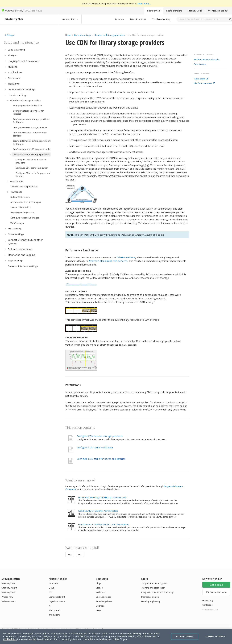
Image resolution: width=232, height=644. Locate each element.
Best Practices (138, 19)
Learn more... (144, 4)
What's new (7, 597)
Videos (99, 588)
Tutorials (119, 19)
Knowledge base (218, 11)
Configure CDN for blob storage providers (100, 436)
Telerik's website (126, 257)
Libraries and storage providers (109, 35)
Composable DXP (57, 597)
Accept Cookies (185, 636)
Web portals (55, 610)
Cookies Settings (215, 636)
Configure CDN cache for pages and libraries (101, 459)
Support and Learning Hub (154, 583)
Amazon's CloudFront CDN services (108, 261)
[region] (116, 636)
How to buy (208, 600)
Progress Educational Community (157, 592)
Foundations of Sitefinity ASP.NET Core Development (104, 524)
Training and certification (153, 588)
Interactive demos (150, 597)
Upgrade (100, 606)
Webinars (101, 592)
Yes (70, 554)
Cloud (52, 588)
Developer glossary (151, 601)
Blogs (99, 583)
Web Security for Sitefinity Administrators (98, 511)
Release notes (9, 601)
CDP (51, 592)
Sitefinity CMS (154, 11)
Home (68, 35)
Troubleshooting (161, 19)
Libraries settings (83, 35)
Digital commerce (57, 601)
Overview (53, 583)
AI (50, 606)
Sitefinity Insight (174, 11)
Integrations (55, 615)
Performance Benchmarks (207, 60)
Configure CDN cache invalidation (95, 447)
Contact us (207, 605)
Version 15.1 (70, 19)
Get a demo (201, 79)
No (80, 554)
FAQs (98, 610)
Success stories (104, 597)
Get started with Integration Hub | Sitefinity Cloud (102, 497)
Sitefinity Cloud (195, 11)
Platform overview (204, 83)
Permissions (200, 64)
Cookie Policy (10, 639)
